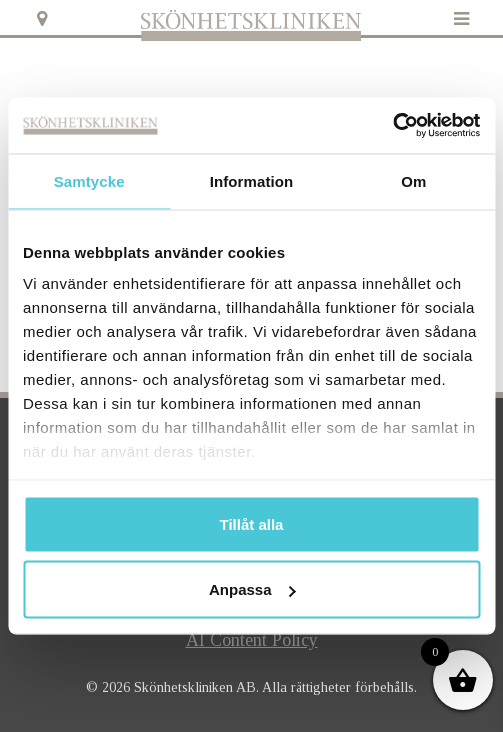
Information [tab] (252, 180)
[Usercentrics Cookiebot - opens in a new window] (392, 126)
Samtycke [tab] (89, 180)
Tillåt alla (252, 523)
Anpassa (252, 589)
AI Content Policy (252, 640)
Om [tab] (413, 180)
